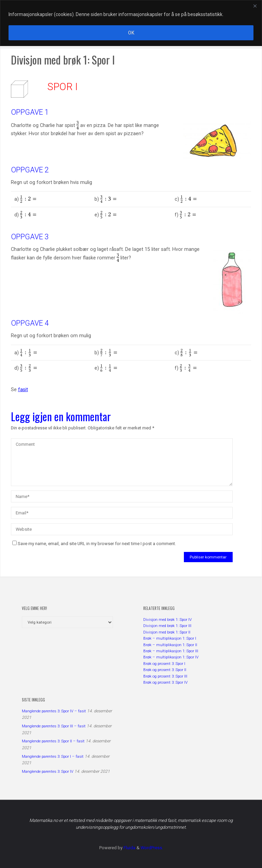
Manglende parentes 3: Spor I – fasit (53, 756)
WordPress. (152, 848)
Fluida (129, 848)
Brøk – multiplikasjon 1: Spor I (170, 638)
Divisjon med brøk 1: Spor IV (168, 620)
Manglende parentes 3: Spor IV (48, 771)
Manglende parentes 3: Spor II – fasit (53, 741)
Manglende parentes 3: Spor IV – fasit (54, 711)
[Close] (255, 6)
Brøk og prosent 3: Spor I (164, 664)
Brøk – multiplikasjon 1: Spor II (170, 645)
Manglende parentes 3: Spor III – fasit (54, 726)
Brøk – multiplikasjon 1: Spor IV (171, 657)
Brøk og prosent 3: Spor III (165, 676)
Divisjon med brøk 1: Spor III (167, 626)
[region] (131, 23)
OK (131, 33)
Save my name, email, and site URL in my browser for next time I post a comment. (94, 544)
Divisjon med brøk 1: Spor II (167, 632)
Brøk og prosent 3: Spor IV (165, 682)
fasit (23, 390)
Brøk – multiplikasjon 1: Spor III (171, 651)
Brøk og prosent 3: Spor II (165, 670)
